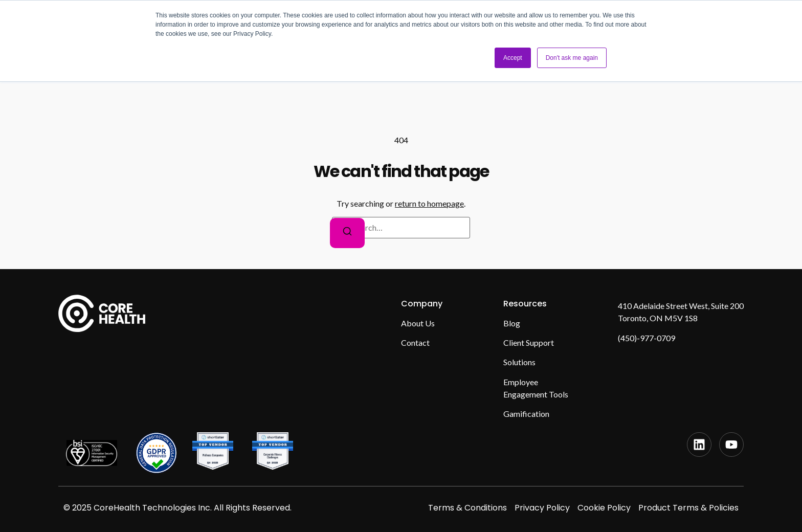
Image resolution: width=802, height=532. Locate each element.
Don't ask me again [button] (572, 58)
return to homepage (429, 203)
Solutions (519, 362)
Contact (415, 342)
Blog (512, 323)
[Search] (347, 233)
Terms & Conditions (467, 508)
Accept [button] (513, 58)
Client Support (529, 342)
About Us (418, 323)
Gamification (526, 414)
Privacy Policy (542, 508)
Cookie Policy (604, 508)
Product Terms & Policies (688, 508)
